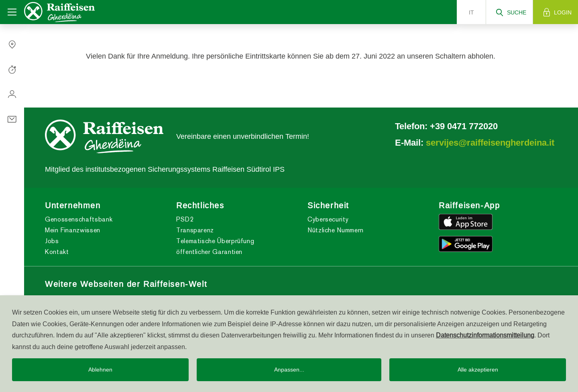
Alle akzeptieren (478, 370)
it (471, 12)
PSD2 (185, 219)
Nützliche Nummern (336, 230)
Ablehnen (100, 370)
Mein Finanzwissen (73, 230)
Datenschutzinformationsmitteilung (485, 335)
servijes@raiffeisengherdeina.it (490, 142)
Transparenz (195, 230)
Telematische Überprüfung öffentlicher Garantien (215, 246)
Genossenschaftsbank (79, 219)
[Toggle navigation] (12, 12)
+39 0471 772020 (464, 126)
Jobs (52, 241)
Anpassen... (289, 370)
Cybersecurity (328, 219)
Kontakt (57, 252)
